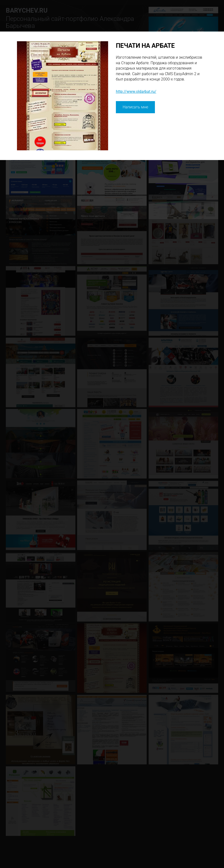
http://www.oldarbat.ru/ (136, 92)
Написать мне (135, 107)
